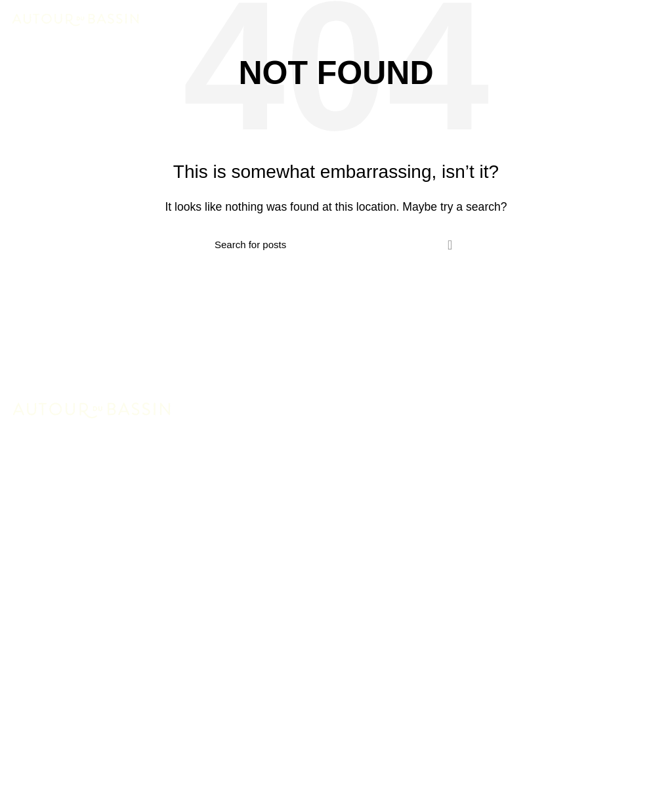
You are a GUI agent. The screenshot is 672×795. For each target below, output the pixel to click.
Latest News (39, 759)
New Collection (45, 684)
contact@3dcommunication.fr (125, 575)
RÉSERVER (625, 19)
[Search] (336, 245)
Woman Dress (43, 709)
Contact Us (36, 734)
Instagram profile (49, 660)
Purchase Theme (50, 783)
